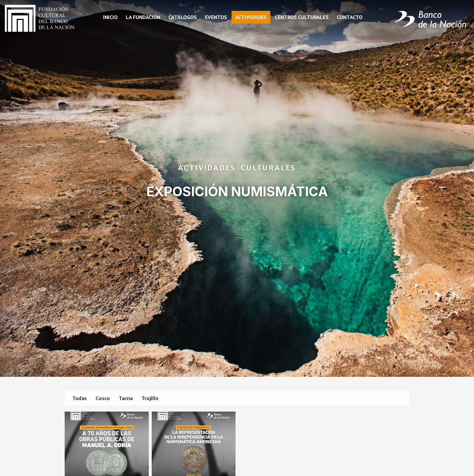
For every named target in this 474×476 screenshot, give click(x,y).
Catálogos (183, 17)
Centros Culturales (302, 17)
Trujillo (161, 399)
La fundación (143, 17)
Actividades (251, 17)
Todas (81, 399)
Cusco (107, 399)
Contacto (350, 17)
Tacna (134, 399)
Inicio (110, 17)
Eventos (216, 17)
